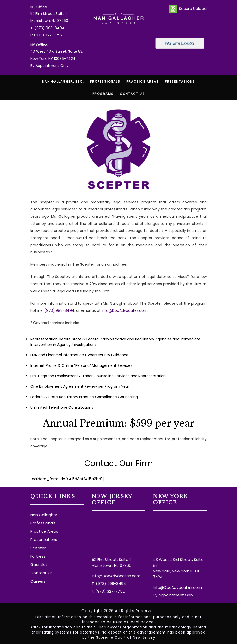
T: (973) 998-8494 (47, 28)
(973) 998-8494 (59, 310)
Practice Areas (143, 81)
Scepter (38, 548)
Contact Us (132, 94)
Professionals (105, 81)
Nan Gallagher (44, 515)
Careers (38, 581)
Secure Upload (188, 9)
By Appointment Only (49, 66)
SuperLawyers (108, 627)
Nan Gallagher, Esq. (63, 81)
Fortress (38, 556)
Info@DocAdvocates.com (125, 310)
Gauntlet (39, 565)
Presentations (180, 81)
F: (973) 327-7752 (46, 35)
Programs (103, 94)
